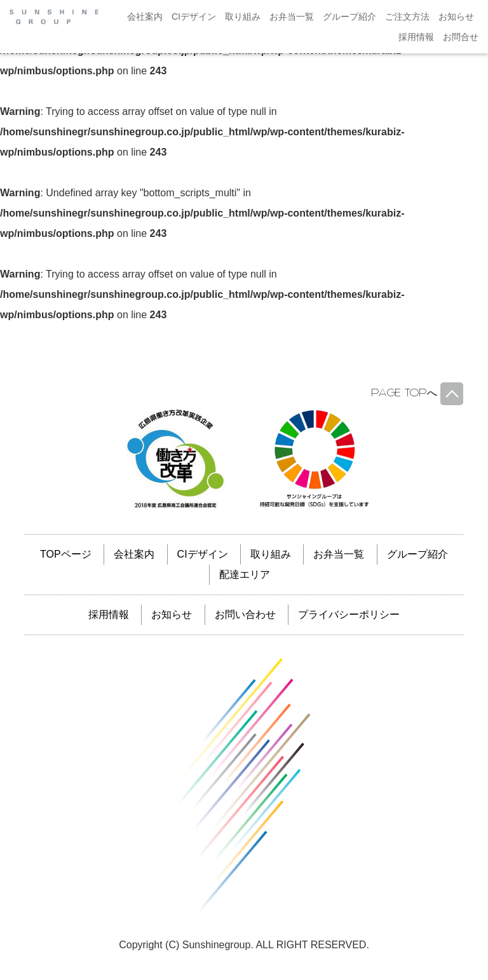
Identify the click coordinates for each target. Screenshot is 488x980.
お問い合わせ (245, 614)
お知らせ (456, 17)
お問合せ (461, 37)
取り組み (243, 17)
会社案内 (145, 17)
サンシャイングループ (244, 785)
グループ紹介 (349, 17)
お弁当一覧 (292, 17)
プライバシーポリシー (349, 614)
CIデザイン (194, 17)
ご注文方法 (407, 17)
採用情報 (416, 37)
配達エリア (245, 574)
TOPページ (66, 554)
